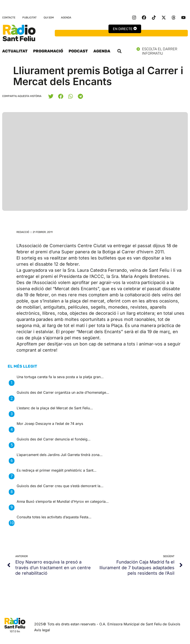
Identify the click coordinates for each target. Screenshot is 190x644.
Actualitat (15, 51)
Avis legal (42, 630)
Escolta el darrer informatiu (162, 51)
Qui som (49, 18)
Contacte (9, 18)
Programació (48, 51)
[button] (119, 51)
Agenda (66, 18)
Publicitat (29, 18)
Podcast (78, 51)
